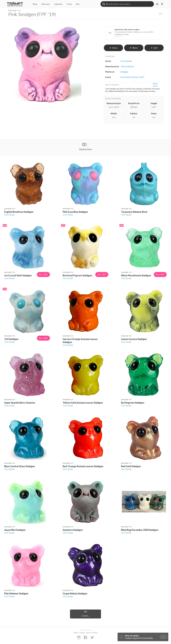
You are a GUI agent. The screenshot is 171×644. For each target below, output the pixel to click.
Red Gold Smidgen (131, 466)
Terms (89, 633)
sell (154, 48)
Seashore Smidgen (73, 530)
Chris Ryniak (9, 215)
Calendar (58, 4)
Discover (46, 4)
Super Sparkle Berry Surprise (20, 403)
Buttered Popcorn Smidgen (77, 275)
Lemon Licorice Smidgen (134, 339)
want (134, 48)
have (113, 48)
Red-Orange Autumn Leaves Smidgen (83, 466)
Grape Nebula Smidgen (75, 593)
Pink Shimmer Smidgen (16, 593)
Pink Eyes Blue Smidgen (75, 212)
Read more (155, 85)
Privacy (95, 633)
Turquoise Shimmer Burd (134, 212)
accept (163, 637)
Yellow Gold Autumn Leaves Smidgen (83, 403)
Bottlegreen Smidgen (133, 403)
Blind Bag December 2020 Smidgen (140, 530)
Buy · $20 (43, 274)
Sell (78, 4)
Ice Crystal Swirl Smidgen (18, 275)
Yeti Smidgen (11, 339)
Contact (82, 633)
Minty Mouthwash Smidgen (136, 275)
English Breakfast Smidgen (19, 212)
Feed (69, 4)
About (76, 633)
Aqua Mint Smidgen (15, 530)
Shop (35, 4)
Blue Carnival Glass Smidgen (20, 466)
